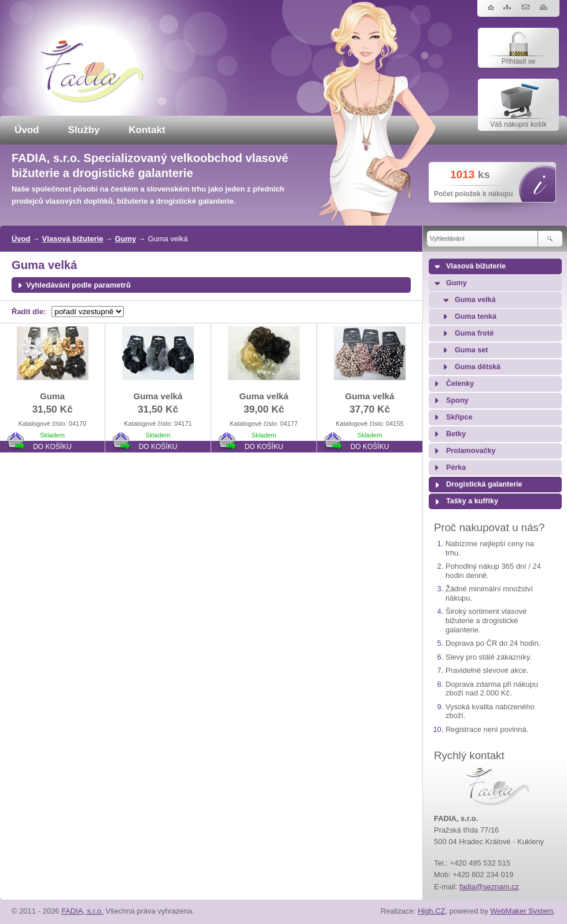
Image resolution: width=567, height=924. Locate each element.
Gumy (126, 239)
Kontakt (147, 130)
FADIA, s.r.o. (82, 911)
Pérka (456, 467)
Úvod (27, 130)
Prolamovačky (471, 451)
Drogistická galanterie (484, 484)
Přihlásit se (519, 61)
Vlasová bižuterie (73, 239)
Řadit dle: (29, 312)
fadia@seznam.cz (489, 887)
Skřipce (459, 417)
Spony (457, 400)
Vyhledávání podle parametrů (78, 285)
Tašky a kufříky (472, 501)
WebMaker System (522, 911)
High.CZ (432, 911)
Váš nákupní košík (518, 124)
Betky (456, 434)
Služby (84, 130)
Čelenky (460, 384)
